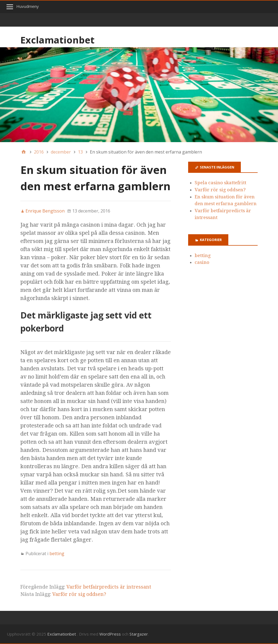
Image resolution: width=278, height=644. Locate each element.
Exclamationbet (57, 40)
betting (57, 554)
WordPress (110, 634)
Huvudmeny (28, 6)
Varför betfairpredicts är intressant (109, 587)
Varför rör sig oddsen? (79, 594)
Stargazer (139, 634)
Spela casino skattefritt (220, 183)
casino (202, 262)
